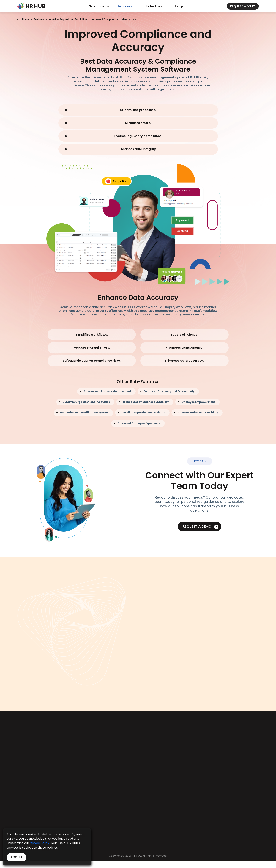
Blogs (179, 6)
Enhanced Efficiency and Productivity (169, 391)
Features (125, 6)
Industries (154, 6)
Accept (16, 857)
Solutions (97, 6)
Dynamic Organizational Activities (86, 402)
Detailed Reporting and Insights (143, 413)
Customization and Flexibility (198, 413)
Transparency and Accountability (146, 402)
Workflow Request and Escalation (68, 19)
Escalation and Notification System (84, 413)
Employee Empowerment (198, 402)
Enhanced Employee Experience (139, 423)
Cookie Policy (40, 843)
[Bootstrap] (31, 6)
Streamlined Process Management (107, 391)
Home (26, 19)
